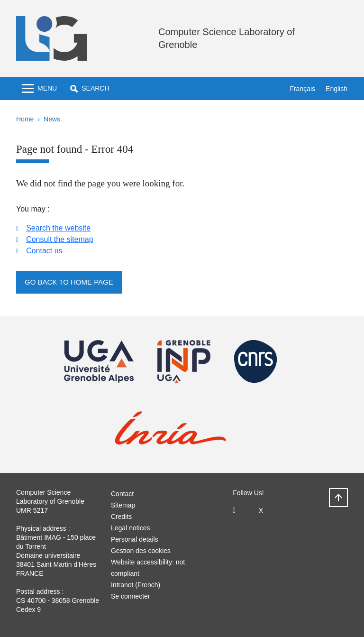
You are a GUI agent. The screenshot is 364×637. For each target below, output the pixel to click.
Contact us (44, 251)
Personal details (135, 539)
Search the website (58, 228)
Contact (122, 494)
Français (302, 89)
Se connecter (131, 596)
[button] (90, 88)
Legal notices (131, 528)
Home (25, 119)
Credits (121, 517)
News (52, 119)
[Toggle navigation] (39, 88)
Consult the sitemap (59, 239)
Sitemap (123, 505)
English (337, 89)
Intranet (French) (136, 585)
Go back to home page (69, 282)
